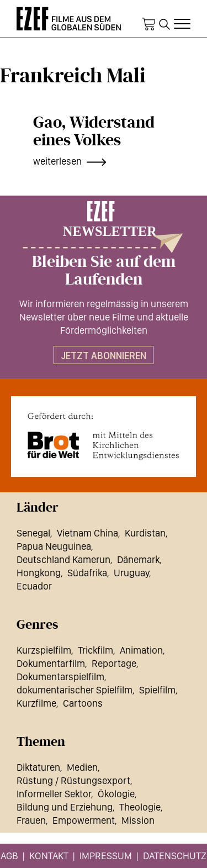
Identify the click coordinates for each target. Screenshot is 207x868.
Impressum (106, 856)
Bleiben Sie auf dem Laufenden (104, 271)
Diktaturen (38, 767)
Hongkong (39, 573)
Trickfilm (95, 650)
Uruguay (131, 573)
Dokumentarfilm (51, 663)
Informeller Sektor (54, 794)
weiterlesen (57, 161)
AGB (9, 856)
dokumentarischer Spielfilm (75, 690)
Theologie (140, 807)
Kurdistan (145, 533)
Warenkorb (148, 24)
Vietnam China (87, 533)
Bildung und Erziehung (65, 807)
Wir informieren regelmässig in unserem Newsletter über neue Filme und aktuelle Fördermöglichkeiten (104, 317)
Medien (82, 767)
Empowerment (84, 820)
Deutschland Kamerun (63, 559)
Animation (141, 650)
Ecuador (34, 586)
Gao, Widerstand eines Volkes (94, 131)
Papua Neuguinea (54, 546)
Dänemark (138, 559)
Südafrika (87, 573)
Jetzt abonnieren (104, 356)
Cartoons (83, 703)
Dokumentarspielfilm (60, 677)
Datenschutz (175, 856)
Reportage (114, 663)
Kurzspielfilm (44, 650)
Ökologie (116, 794)
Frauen (31, 820)
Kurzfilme (36, 703)
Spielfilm (157, 690)
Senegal (33, 533)
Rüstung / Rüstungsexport (73, 780)
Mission (138, 820)
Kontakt (49, 856)
